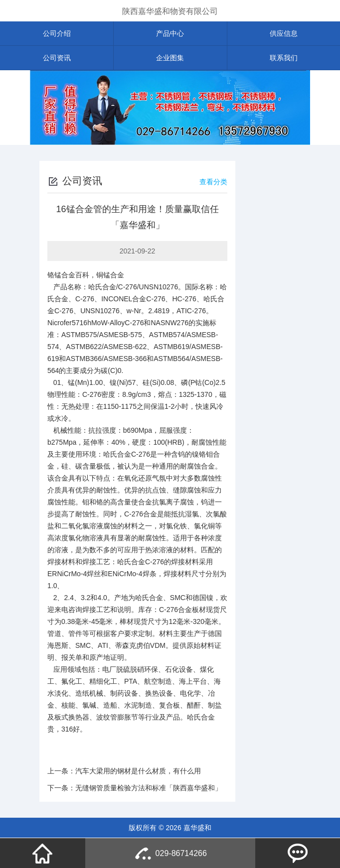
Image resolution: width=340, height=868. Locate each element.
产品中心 (170, 33)
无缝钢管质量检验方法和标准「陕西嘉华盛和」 (149, 788)
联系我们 (284, 58)
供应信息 (284, 33)
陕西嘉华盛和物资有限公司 (170, 11)
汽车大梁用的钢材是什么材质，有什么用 (138, 771)
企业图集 (170, 58)
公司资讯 (57, 58)
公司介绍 (57, 33)
